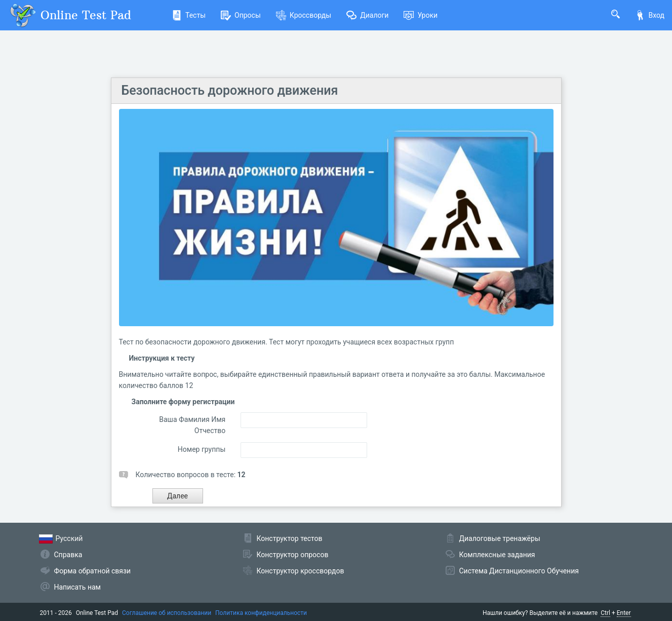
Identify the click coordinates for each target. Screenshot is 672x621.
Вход (650, 15)
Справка (68, 555)
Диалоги (367, 15)
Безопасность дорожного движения (230, 90)
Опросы (241, 15)
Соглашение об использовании (167, 613)
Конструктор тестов (290, 538)
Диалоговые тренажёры (500, 538)
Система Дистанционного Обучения (519, 571)
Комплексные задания (497, 555)
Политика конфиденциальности (261, 613)
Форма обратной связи (93, 571)
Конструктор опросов (293, 555)
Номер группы (202, 449)
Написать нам (77, 587)
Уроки (421, 15)
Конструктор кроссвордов (301, 571)
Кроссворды (304, 15)
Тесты (189, 15)
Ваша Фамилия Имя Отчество (192, 425)
